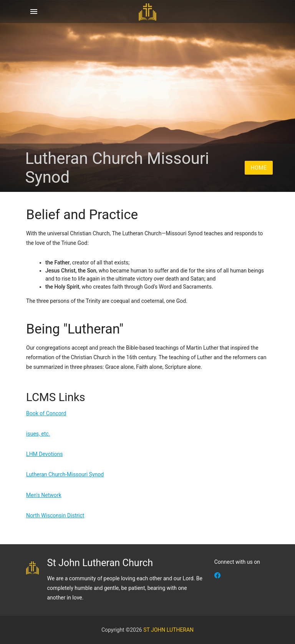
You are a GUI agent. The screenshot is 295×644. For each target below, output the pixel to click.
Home (259, 168)
